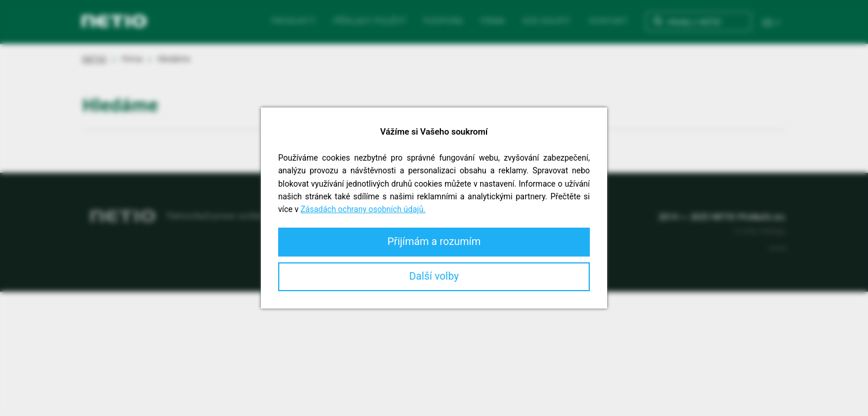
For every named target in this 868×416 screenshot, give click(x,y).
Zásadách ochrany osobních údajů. (363, 209)
